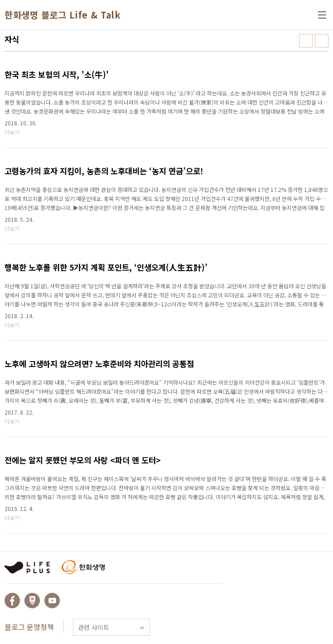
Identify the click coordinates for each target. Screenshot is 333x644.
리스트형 (322, 41)
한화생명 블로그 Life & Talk (63, 15)
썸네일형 (306, 41)
